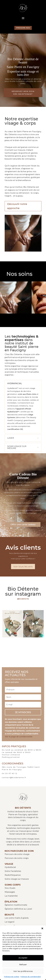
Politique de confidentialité (31, 977)
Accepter (23, 958)
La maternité (11, 896)
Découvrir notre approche (17, 206)
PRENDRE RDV (23, 28)
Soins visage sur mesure (17, 879)
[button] (42, 928)
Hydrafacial (10, 867)
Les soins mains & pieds (17, 918)
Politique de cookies (12, 977)
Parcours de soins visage (17, 854)
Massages (10, 892)
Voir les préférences (23, 971)
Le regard (9, 922)
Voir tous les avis (23, 567)
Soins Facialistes (13, 871)
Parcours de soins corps (17, 858)
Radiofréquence (13, 875)
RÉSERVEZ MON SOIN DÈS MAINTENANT (23, 93)
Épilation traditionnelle (16, 905)
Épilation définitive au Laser (18, 909)
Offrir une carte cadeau (23, 524)
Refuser (23, 964)
